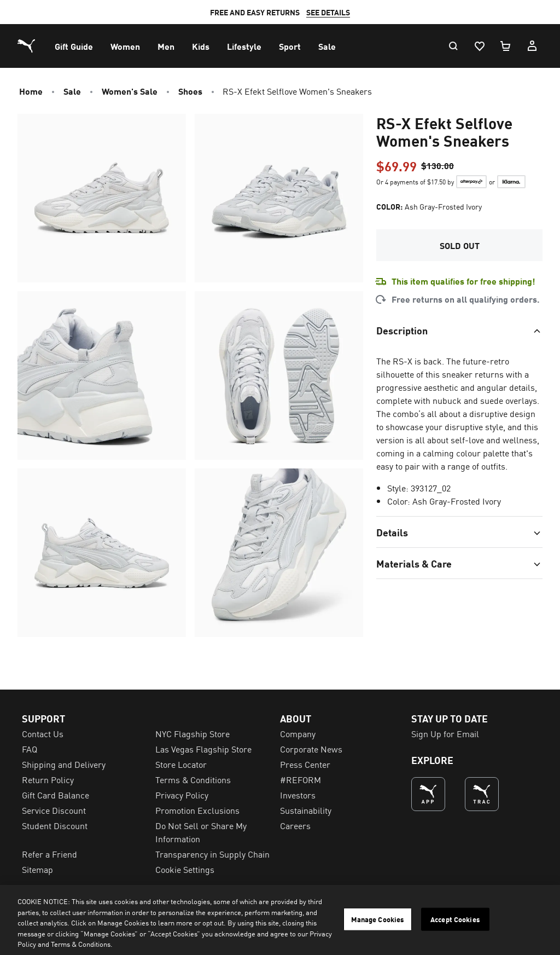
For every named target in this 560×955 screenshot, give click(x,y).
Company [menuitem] (298, 733)
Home (31, 91)
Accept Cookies (455, 919)
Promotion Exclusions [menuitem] (197, 810)
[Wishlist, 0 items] (479, 46)
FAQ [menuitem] (30, 749)
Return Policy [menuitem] (48, 779)
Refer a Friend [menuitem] (49, 854)
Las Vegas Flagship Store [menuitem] (203, 749)
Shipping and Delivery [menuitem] (64, 764)
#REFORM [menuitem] (301, 779)
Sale (72, 91)
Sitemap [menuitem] (37, 869)
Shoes (190, 91)
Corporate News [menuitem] (311, 749)
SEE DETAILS (328, 12)
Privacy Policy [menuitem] (182, 795)
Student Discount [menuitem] (55, 825)
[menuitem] (74, 46)
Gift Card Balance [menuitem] (56, 795)
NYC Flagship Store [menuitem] (192, 733)
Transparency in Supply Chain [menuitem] (212, 854)
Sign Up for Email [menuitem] (445, 733)
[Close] (542, 919)
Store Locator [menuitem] (181, 764)
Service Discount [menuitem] (54, 810)
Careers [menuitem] (295, 825)
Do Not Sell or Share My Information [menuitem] (201, 832)
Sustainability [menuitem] (306, 810)
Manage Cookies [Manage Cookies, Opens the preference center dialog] (378, 919)
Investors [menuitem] (298, 795)
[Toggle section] (459, 330)
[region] (280, 920)
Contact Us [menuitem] (43, 733)
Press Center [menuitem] (305, 764)
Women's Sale (130, 91)
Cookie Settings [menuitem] (185, 869)
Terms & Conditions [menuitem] (193, 779)
